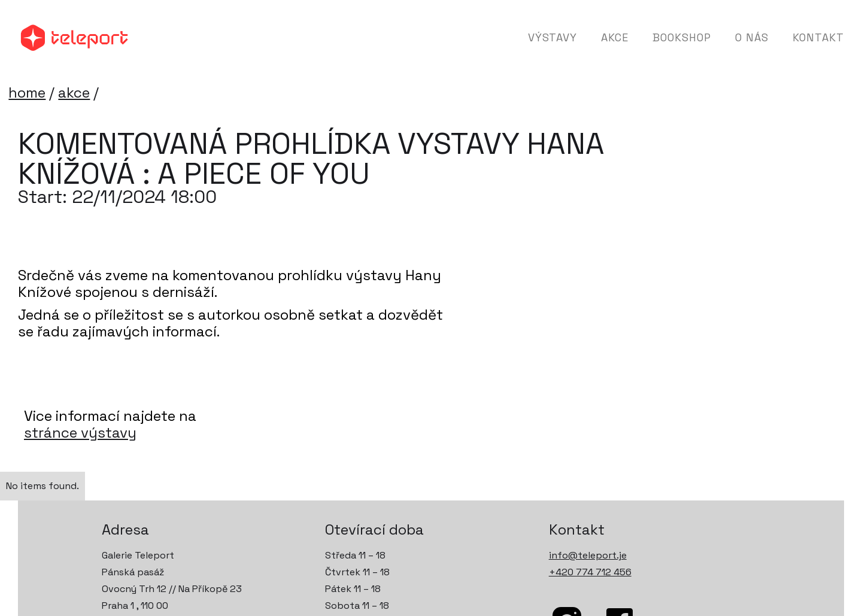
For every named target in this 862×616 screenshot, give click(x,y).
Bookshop (682, 37)
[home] (75, 38)
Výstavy (553, 37)
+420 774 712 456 (590, 572)
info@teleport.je (588, 555)
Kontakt (818, 37)
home (27, 92)
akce (74, 92)
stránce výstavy (80, 433)
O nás (752, 37)
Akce (615, 37)
